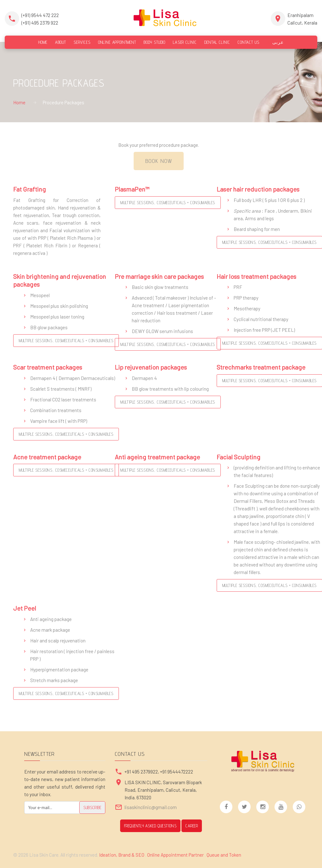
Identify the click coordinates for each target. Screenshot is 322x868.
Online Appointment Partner (175, 855)
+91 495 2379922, (142, 772)
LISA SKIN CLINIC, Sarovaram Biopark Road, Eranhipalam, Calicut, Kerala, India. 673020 (163, 790)
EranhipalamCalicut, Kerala (302, 19)
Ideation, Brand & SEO (122, 855)
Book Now (159, 161)
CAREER (192, 826)
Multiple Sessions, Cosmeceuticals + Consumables (168, 203)
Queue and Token (224, 855)
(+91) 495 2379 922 (40, 23)
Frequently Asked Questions (150, 826)
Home (19, 102)
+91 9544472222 (177, 772)
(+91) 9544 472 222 (40, 15)
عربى (275, 42)
